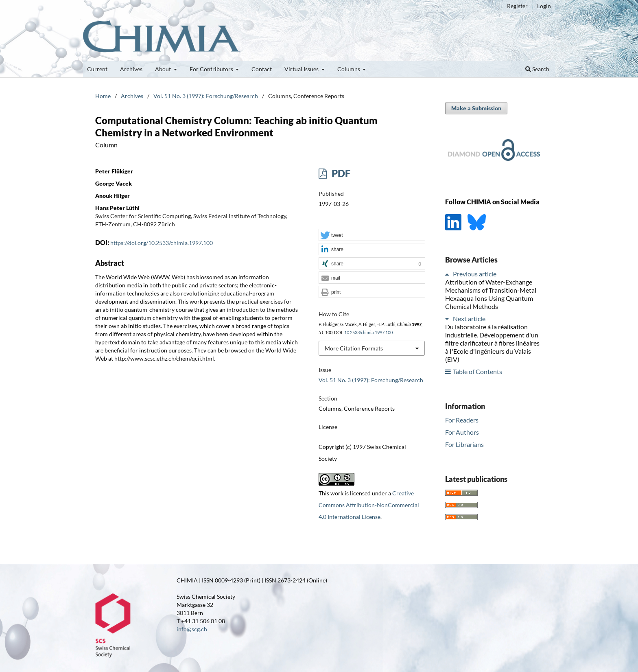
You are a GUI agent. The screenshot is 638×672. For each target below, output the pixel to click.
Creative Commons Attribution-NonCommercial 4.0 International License (369, 505)
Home (103, 96)
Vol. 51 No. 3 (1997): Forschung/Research (206, 96)
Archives (131, 69)
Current (97, 69)
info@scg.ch (192, 629)
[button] (372, 235)
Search (537, 69)
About (164, 69)
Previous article (475, 274)
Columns (349, 69)
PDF (340, 173)
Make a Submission (476, 108)
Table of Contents (477, 371)
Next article (469, 318)
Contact (262, 69)
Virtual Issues (302, 69)
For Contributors (212, 69)
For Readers (462, 420)
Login (544, 6)
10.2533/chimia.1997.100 (368, 333)
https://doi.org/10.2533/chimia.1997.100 (162, 243)
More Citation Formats (354, 348)
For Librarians (464, 444)
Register (517, 6)
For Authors (462, 432)
